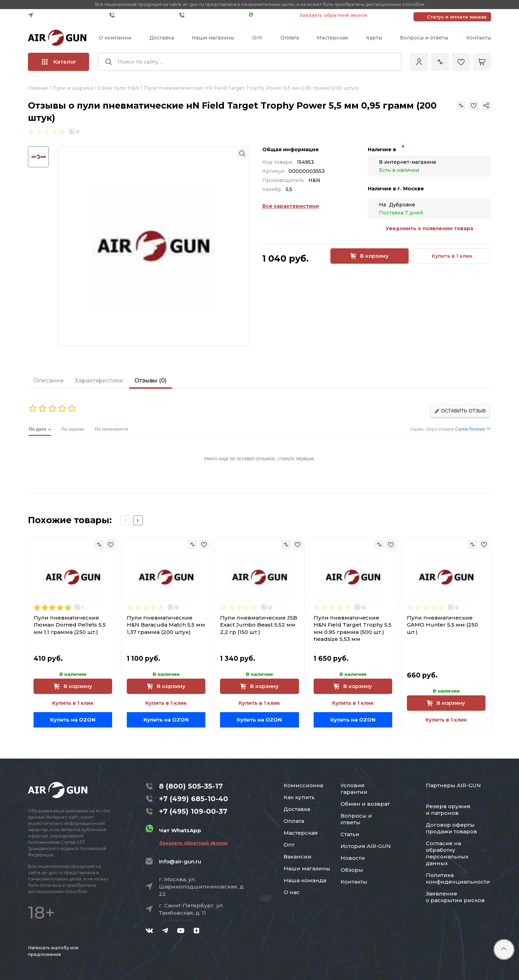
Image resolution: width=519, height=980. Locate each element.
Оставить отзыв (460, 411)
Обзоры (352, 870)
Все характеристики (291, 206)
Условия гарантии (354, 789)
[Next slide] (138, 520)
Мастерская (332, 38)
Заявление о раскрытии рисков (455, 897)
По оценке (73, 429)
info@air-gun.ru (180, 861)
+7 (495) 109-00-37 (212, 15)
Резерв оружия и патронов (448, 810)
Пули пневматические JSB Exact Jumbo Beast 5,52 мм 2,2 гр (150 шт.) (259, 625)
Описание (49, 381)
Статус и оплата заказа (457, 17)
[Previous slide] (125, 520)
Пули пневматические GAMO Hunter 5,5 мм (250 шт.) (443, 625)
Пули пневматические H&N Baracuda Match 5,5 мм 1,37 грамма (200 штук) (166, 625)
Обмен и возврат (365, 804)
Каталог (59, 62)
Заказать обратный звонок (334, 15)
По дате (40, 431)
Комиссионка (303, 785)
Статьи (350, 834)
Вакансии (298, 857)
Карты (374, 38)
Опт (257, 38)
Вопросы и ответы (424, 38)
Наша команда (305, 880)
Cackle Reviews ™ (473, 429)
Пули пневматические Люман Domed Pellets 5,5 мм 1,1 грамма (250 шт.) (70, 625)
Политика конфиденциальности (458, 878)
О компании (115, 38)
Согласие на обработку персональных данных (447, 853)
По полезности (111, 429)
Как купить (299, 797)
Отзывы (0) (151, 381)
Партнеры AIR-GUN (453, 785)
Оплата (290, 38)
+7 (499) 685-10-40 (142, 15)
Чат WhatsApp (271, 15)
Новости (353, 858)
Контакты (479, 38)
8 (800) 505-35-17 (191, 786)
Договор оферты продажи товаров (451, 828)
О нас (292, 892)
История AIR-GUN (366, 846)
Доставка (162, 38)
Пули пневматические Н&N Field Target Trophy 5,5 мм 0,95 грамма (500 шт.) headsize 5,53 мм (353, 628)
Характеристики (99, 381)
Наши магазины (213, 38)
